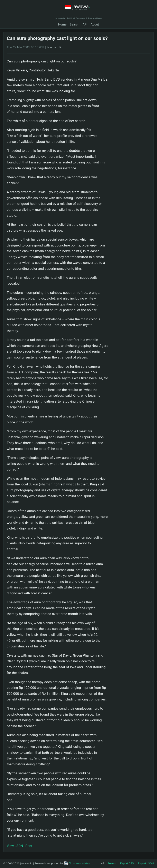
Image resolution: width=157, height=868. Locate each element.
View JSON (15, 846)
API (85, 24)
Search (75, 24)
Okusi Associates (77, 863)
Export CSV (127, 863)
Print (29, 846)
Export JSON (146, 863)
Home (62, 24)
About (95, 24)
